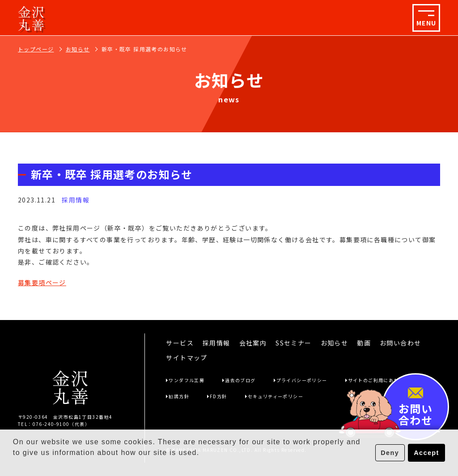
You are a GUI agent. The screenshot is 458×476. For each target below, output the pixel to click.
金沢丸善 (32, 18)
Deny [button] (390, 453)
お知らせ (78, 49)
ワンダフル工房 (187, 380)
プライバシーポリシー (302, 380)
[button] (14, 464)
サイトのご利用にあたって (379, 380)
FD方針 (218, 396)
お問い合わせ (400, 343)
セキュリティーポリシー (276, 396)
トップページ (36, 49)
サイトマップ (187, 358)
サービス (180, 343)
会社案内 (253, 343)
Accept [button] (426, 453)
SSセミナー (293, 343)
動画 (364, 343)
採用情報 (216, 343)
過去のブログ (240, 380)
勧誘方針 (179, 396)
